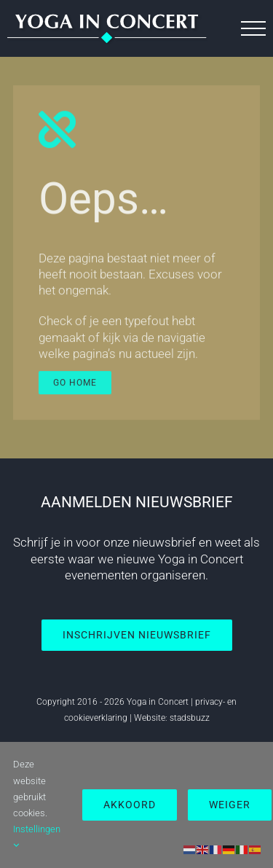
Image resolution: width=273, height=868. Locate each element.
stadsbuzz (190, 718)
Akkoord (130, 805)
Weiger (230, 805)
